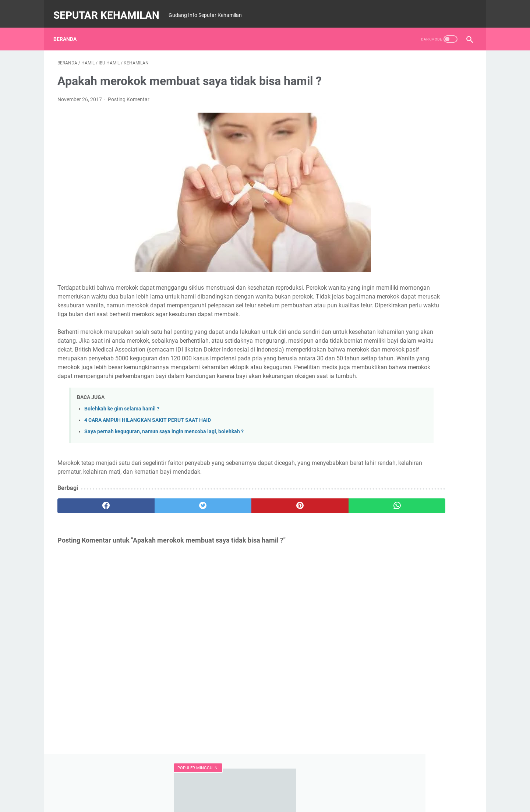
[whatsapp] (301, 535)
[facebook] (92, 535)
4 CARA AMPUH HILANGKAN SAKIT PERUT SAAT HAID (148, 450)
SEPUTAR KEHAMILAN (110, 9)
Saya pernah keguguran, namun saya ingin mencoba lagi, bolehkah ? (164, 461)
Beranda (69, 29)
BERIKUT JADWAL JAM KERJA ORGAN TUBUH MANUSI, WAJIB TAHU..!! (411, 315)
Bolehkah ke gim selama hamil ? (122, 438)
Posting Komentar (129, 93)
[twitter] (162, 535)
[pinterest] (231, 535)
